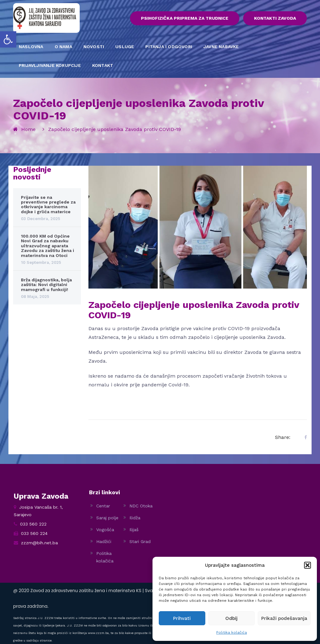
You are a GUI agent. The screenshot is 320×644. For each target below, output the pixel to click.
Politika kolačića (232, 632)
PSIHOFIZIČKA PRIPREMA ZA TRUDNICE (184, 18)
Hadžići (104, 541)
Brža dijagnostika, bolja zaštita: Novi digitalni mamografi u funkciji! (46, 285)
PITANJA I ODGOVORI (169, 47)
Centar (103, 506)
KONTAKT (103, 66)
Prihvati (182, 618)
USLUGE (125, 47)
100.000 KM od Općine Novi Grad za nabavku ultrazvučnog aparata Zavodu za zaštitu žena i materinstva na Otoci (47, 246)
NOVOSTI (94, 47)
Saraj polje (107, 518)
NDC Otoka (141, 506)
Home (28, 129)
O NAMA (63, 47)
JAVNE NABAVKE (221, 47)
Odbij (231, 618)
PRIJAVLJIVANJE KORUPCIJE (50, 66)
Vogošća (105, 530)
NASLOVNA (31, 47)
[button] (8, 39)
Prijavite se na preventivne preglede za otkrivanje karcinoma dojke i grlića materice (48, 204)
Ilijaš (134, 530)
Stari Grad (140, 541)
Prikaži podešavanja (284, 618)
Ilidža (135, 518)
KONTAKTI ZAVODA (275, 18)
